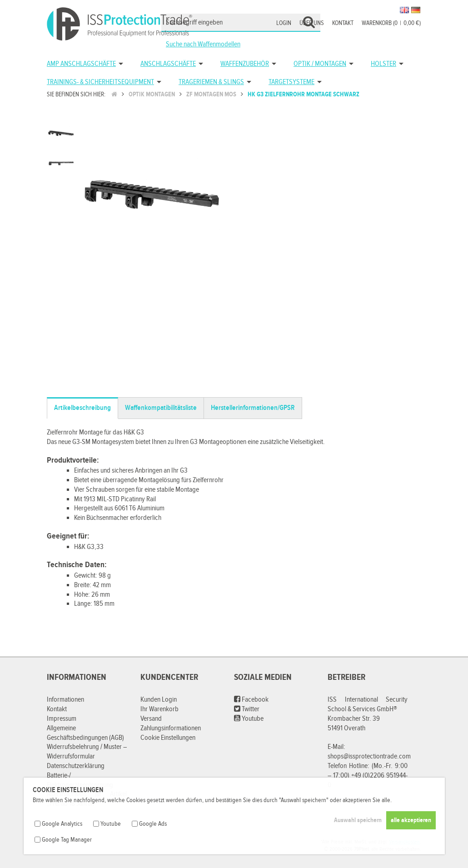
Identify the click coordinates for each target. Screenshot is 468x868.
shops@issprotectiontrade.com (369, 756)
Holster (383, 64)
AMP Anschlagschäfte (81, 64)
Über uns (312, 23)
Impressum (62, 719)
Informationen (65, 700)
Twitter (247, 709)
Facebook (251, 700)
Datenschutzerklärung (76, 766)
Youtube (249, 719)
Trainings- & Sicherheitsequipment (100, 82)
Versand (151, 719)
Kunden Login (159, 700)
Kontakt (343, 23)
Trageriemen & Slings (211, 82)
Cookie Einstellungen (168, 738)
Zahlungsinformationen (171, 728)
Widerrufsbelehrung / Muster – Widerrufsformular (87, 752)
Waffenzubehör (245, 64)
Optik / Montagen (320, 64)
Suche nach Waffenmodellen (203, 44)
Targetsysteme (291, 82)
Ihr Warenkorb (159, 709)
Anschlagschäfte (168, 64)
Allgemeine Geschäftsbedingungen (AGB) (85, 733)
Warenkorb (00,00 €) (391, 23)
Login (284, 23)
